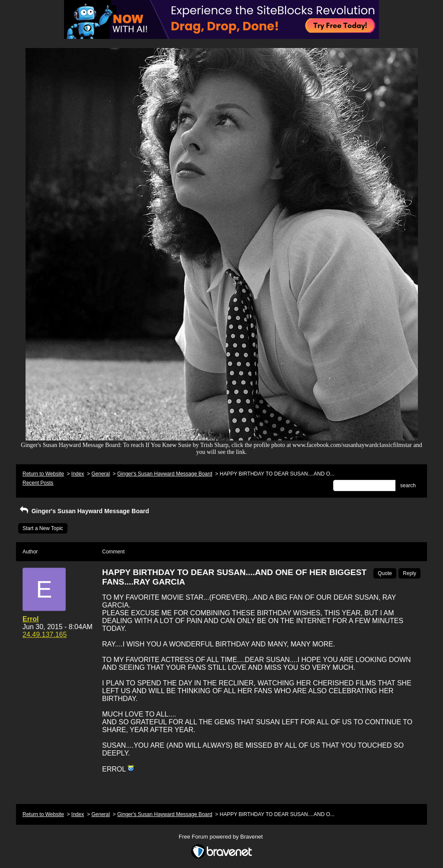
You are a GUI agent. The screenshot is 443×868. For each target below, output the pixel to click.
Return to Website (43, 474)
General (101, 474)
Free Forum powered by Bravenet (221, 837)
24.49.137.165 (45, 635)
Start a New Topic (43, 528)
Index (78, 474)
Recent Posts (38, 483)
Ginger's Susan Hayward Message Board (165, 474)
